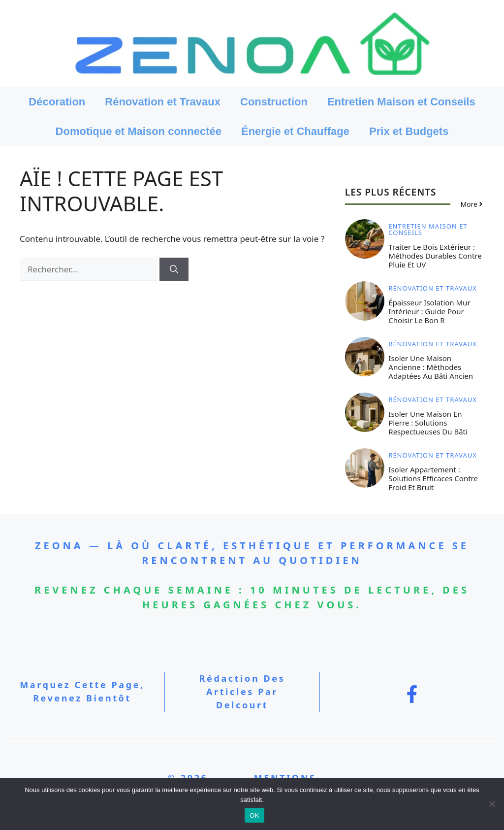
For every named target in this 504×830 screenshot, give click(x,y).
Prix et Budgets (409, 131)
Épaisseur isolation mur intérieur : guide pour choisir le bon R (429, 311)
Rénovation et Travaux (163, 102)
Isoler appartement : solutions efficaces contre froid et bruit (433, 478)
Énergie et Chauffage (295, 131)
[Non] (492, 804)
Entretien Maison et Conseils (401, 102)
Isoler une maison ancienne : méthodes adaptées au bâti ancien (431, 367)
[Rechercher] (174, 269)
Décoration (57, 102)
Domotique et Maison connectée (139, 131)
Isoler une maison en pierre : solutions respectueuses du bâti (428, 423)
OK (254, 815)
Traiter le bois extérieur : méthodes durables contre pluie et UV (435, 256)
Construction (274, 102)
